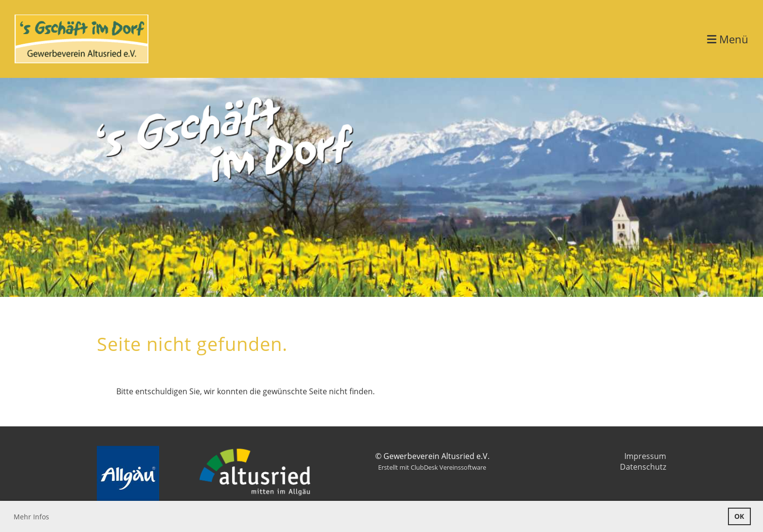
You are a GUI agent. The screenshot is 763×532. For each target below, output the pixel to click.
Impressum (645, 456)
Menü (728, 39)
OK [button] (739, 516)
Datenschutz (643, 467)
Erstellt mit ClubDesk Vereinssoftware (432, 467)
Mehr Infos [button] (31, 517)
